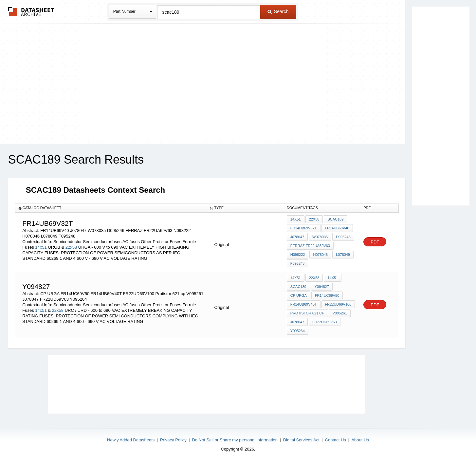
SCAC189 (335, 219)
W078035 (320, 237)
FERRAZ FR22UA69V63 (310, 246)
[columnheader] (111, 208)
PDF (375, 242)
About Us (360, 440)
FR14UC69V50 (327, 295)
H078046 (320, 255)
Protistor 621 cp (307, 313)
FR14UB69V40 (337, 228)
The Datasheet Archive (31, 12)
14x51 (41, 247)
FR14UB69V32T (304, 228)
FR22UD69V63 (325, 322)
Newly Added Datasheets (131, 440)
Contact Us (336, 440)
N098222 (298, 255)
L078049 (343, 255)
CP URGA (299, 295)
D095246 (343, 237)
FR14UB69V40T (304, 304)
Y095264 (298, 331)
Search (278, 11)
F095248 (297, 263)
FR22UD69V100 (338, 304)
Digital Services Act (301, 440)
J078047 (297, 237)
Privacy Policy (173, 440)
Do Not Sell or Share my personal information (235, 440)
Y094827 (322, 287)
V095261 (340, 313)
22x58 (71, 247)
